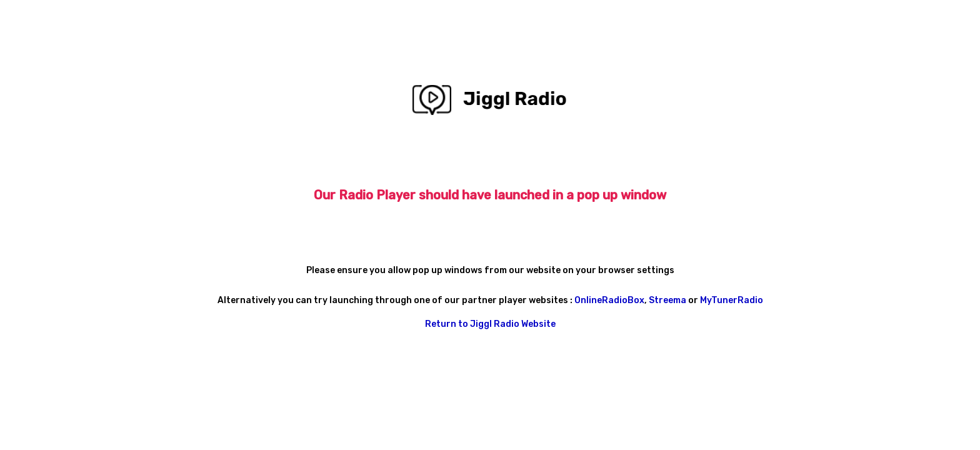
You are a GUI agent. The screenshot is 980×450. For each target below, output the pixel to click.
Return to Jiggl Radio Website (490, 324)
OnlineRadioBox (609, 300)
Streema (668, 300)
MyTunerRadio (732, 300)
